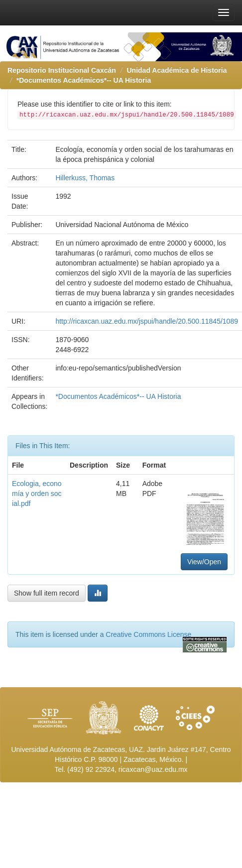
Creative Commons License (148, 634)
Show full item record (47, 593)
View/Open (204, 562)
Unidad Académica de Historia (177, 70)
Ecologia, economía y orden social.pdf (37, 494)
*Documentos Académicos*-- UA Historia (84, 80)
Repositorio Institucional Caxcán (62, 70)
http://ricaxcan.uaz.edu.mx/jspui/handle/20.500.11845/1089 (147, 321)
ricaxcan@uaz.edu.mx (153, 769)
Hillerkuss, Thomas (85, 178)
